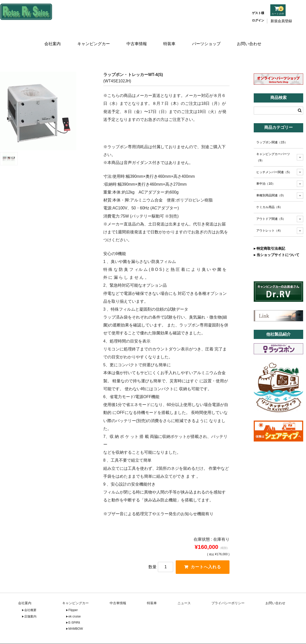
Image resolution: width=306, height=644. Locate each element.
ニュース (184, 590)
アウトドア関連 (271, 205)
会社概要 (30, 597)
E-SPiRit (74, 609)
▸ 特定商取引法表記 (269, 235)
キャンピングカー (93, 38)
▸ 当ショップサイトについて (277, 241)
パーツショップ (207, 38)
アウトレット (269, 217)
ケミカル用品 (269, 194)
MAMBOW (76, 616)
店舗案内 (30, 603)
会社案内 (52, 38)
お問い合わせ (251, 38)
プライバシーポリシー (228, 590)
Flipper (73, 597)
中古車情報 (136, 38)
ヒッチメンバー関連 (274, 158)
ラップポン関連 (272, 129)
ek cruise (74, 603)
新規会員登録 (281, 21)
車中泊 (266, 170)
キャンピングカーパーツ (273, 143)
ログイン (258, 20)
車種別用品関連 (271, 182)
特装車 (170, 38)
